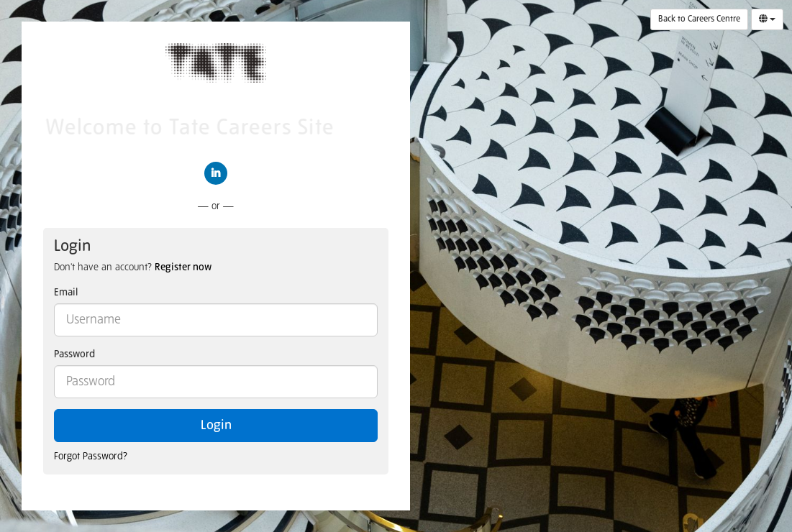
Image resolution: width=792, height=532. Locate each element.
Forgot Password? (91, 457)
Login (216, 426)
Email (66, 293)
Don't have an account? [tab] (133, 267)
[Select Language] (767, 19)
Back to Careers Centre (699, 19)
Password (74, 354)
